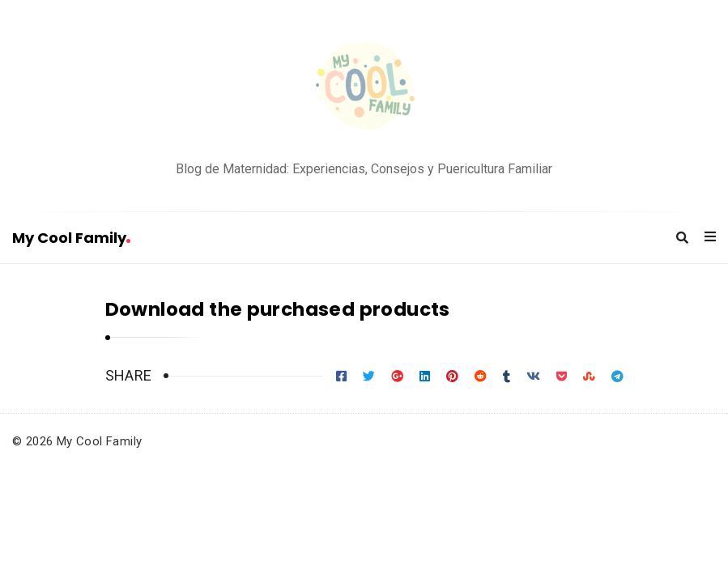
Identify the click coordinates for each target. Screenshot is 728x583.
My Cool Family (71, 238)
